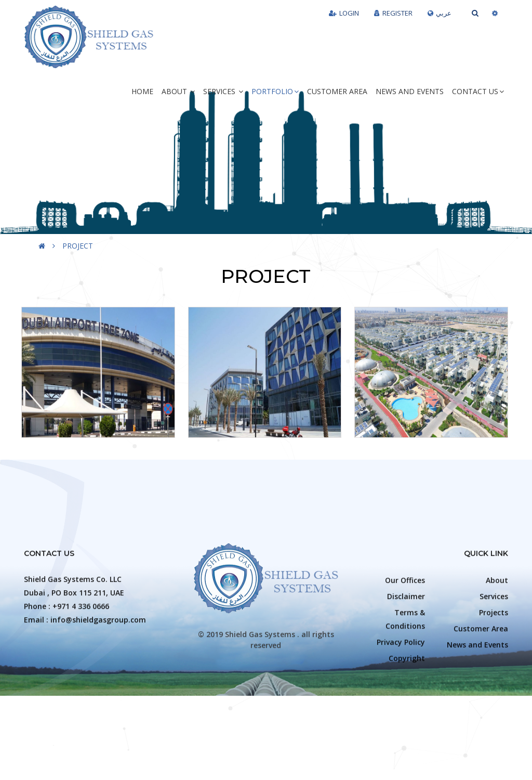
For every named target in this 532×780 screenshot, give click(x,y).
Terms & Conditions (405, 697)
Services (223, 91)
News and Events (410, 91)
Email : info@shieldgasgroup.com (85, 697)
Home (142, 91)
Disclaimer (406, 674)
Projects (494, 690)
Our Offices (405, 658)
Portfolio (275, 91)
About (178, 91)
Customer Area (337, 91)
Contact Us (478, 91)
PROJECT (78, 246)
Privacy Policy (401, 719)
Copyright (407, 736)
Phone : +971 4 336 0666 (66, 684)
